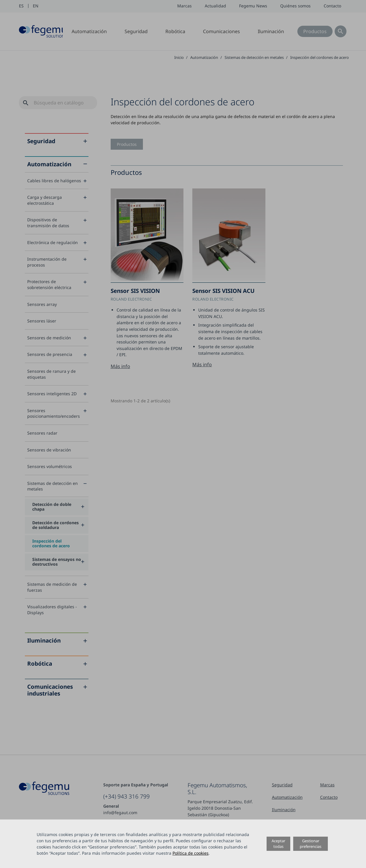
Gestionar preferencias (311, 844)
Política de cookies (191, 853)
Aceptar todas (278, 844)
